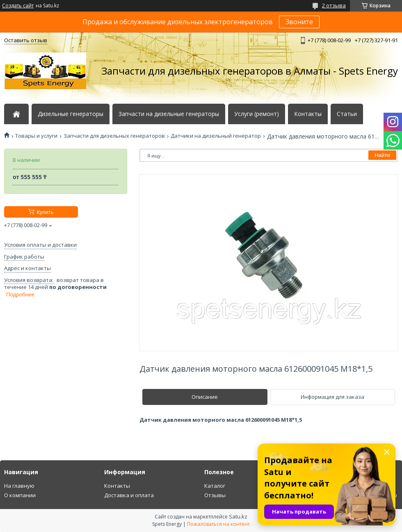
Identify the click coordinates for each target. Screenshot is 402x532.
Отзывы (215, 495)
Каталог (215, 486)
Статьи (347, 114)
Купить (45, 212)
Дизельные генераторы (71, 114)
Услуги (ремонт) (257, 114)
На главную (19, 486)
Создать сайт (18, 6)
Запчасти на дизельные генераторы (169, 114)
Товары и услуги (36, 136)
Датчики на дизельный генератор (216, 136)
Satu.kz (238, 516)
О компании (20, 495)
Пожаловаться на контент (218, 524)
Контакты (308, 114)
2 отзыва (334, 5)
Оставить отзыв (26, 40)
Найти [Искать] (382, 155)
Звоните (299, 22)
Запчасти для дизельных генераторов (114, 136)
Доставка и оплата (129, 495)
